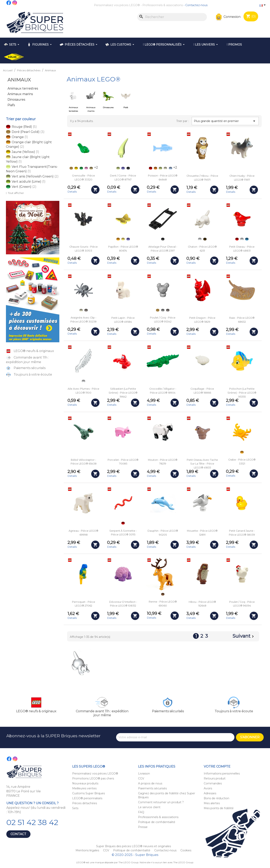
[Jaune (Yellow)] (76, 168)
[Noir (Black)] (128, 168)
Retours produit (215, 778)
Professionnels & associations (163, 5)
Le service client (149, 807)
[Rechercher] (172, 17)
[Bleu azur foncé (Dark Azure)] (247, 239)
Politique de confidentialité (157, 822)
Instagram (15, 3)
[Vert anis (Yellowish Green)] (118, 168)
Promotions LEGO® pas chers (93, 778)
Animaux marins (20, 94)
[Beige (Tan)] (91, 168)
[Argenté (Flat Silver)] (86, 310)
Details (72, 192)
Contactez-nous (196, 5)
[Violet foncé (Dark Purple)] (123, 168)
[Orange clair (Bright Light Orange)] (118, 239)
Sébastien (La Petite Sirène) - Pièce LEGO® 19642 (123, 393)
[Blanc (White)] (200, 239)
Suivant (244, 636)
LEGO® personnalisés (87, 798)
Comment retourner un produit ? (161, 802)
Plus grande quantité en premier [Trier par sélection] (225, 121)
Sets (75, 808)
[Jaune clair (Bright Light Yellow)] (123, 239)
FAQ (141, 812)
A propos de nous (150, 783)
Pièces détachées (85, 803)
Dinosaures (16, 100)
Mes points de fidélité (219, 808)
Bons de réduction (216, 798)
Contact (18, 834)
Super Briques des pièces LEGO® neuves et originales (134, 846)
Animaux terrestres (23, 88)
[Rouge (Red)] (151, 168)
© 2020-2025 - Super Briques (135, 855)
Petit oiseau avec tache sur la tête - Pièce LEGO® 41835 (202, 464)
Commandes (213, 783)
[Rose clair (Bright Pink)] (86, 168)
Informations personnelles (222, 774)
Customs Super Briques (89, 793)
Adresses (210, 793)
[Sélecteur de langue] (263, 5)
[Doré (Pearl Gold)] (71, 168)
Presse (143, 827)
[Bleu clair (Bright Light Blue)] (171, 168)
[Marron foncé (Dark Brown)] (205, 239)
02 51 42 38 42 (32, 822)
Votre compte (217, 766)
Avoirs (208, 788)
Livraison (144, 774)
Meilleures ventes (84, 788)
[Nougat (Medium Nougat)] (163, 594)
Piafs (11, 105)
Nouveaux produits (85, 783)
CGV (141, 778)
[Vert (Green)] (81, 168)
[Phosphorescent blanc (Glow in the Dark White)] (165, 168)
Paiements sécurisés (152, 788)
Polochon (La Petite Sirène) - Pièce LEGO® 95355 (242, 393)
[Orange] (155, 168)
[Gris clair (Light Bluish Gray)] (163, 310)
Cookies (186, 850)
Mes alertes (212, 803)
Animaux (19, 80)
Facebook (9, 3)
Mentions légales (88, 850)
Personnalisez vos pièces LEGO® (117, 5)
